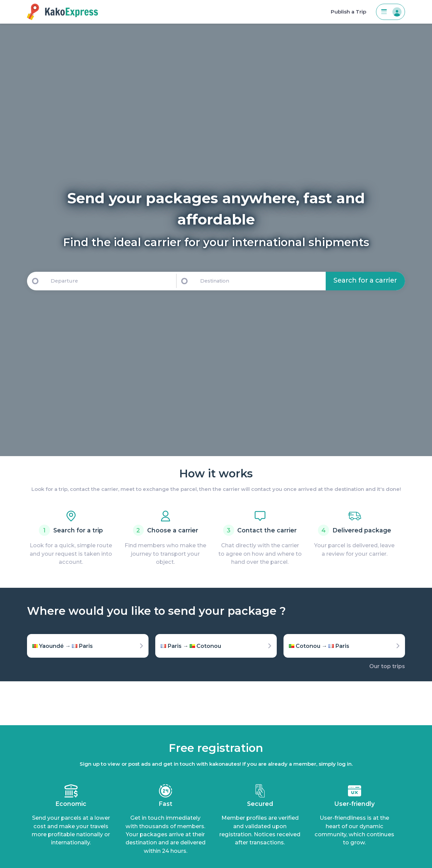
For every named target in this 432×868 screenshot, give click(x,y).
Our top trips (387, 666)
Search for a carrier (365, 280)
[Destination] (262, 281)
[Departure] (110, 281)
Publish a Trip (348, 12)
